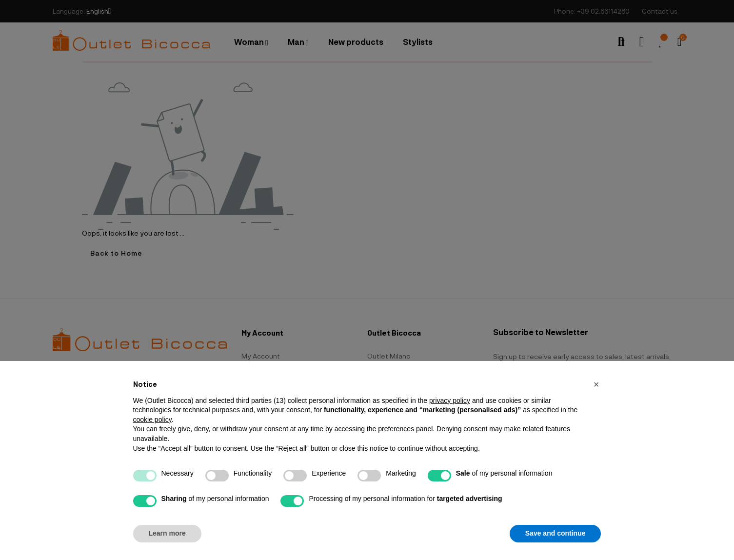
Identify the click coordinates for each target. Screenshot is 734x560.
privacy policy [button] (450, 400)
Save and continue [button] (555, 533)
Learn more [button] (167, 533)
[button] (596, 384)
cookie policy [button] (152, 420)
